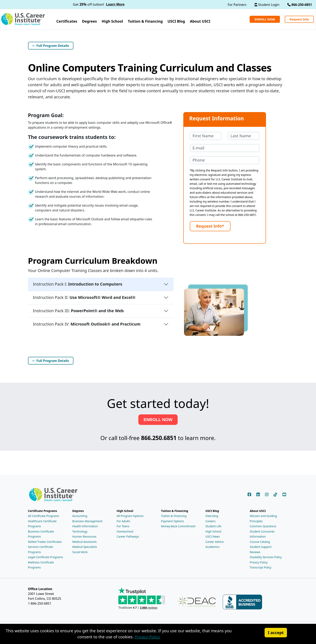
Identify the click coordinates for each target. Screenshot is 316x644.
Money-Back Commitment (178, 525)
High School (213, 531)
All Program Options (130, 515)
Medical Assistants (85, 541)
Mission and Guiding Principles (263, 518)
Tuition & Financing (174, 515)
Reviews (255, 551)
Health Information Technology (85, 528)
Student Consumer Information (262, 533)
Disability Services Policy (266, 556)
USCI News (213, 536)
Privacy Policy (259, 562)
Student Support (261, 546)
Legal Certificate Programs (46, 556)
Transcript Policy (261, 567)
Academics (213, 546)
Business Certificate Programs (41, 533)
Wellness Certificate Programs (41, 564)
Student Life (213, 525)
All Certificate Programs (44, 515)
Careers (211, 520)
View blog (212, 515)
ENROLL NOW (158, 420)
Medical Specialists (85, 546)
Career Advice (215, 541)
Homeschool (125, 531)
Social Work (80, 551)
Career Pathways (128, 536)
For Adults (124, 520)
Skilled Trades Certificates (45, 541)
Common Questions (263, 525)
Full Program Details (51, 46)
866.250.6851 (159, 437)
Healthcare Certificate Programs (42, 523)
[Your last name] (244, 136)
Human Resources (84, 536)
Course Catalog (260, 541)
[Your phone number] (225, 160)
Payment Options (173, 520)
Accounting (80, 515)
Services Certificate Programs (41, 549)
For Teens (123, 525)
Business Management (88, 520)
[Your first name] (206, 136)
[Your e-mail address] (225, 148)
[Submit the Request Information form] (210, 226)
